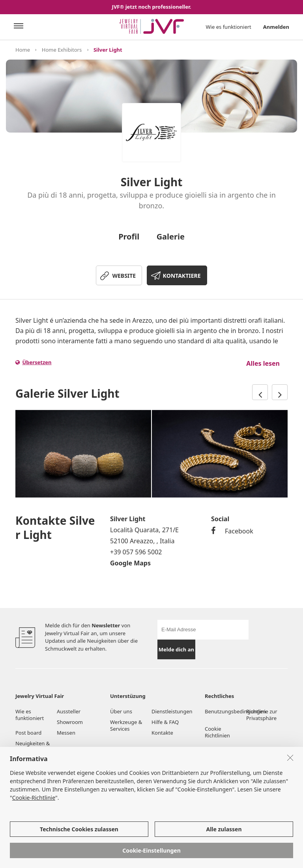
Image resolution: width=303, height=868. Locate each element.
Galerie (171, 237)
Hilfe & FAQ (165, 722)
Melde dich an (176, 649)
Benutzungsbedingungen (225, 711)
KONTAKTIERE (182, 276)
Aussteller (69, 711)
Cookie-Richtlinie (34, 798)
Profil (129, 237)
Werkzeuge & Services (126, 725)
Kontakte (162, 733)
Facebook (232, 531)
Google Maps (130, 563)
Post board (28, 733)
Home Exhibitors (62, 50)
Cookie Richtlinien (218, 732)
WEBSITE (124, 276)
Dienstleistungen (172, 711)
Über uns (121, 711)
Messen (66, 733)
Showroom (70, 722)
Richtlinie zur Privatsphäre (262, 715)
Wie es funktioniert (229, 27)
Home (23, 50)
